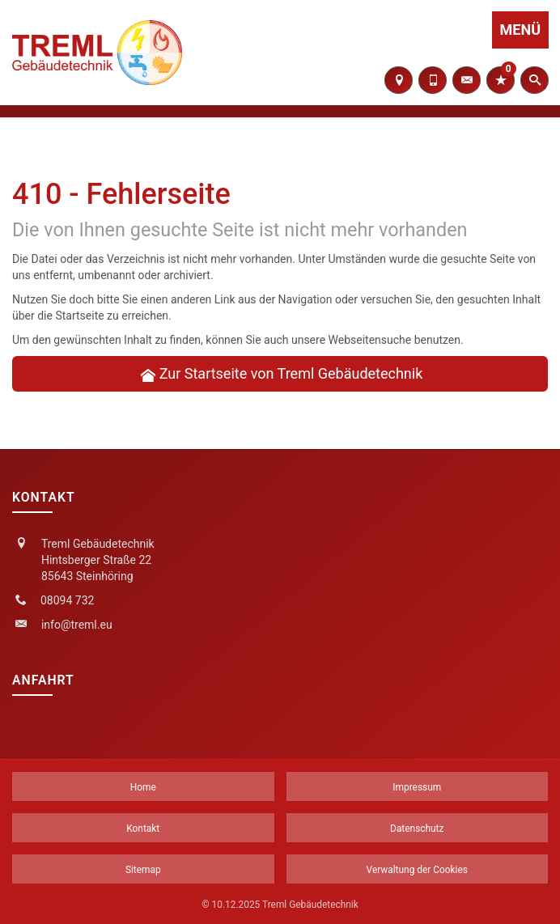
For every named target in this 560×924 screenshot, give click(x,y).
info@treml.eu (77, 625)
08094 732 (67, 600)
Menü (520, 30)
